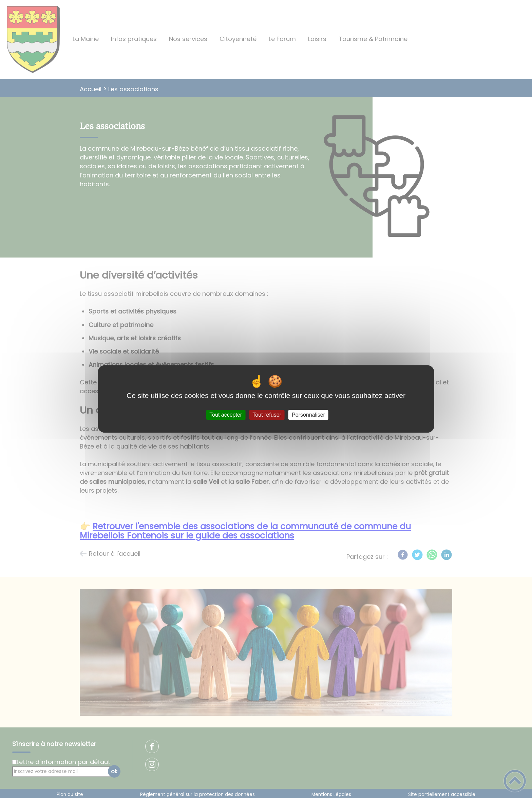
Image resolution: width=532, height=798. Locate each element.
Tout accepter (226, 415)
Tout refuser (267, 415)
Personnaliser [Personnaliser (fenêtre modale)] (308, 415)
